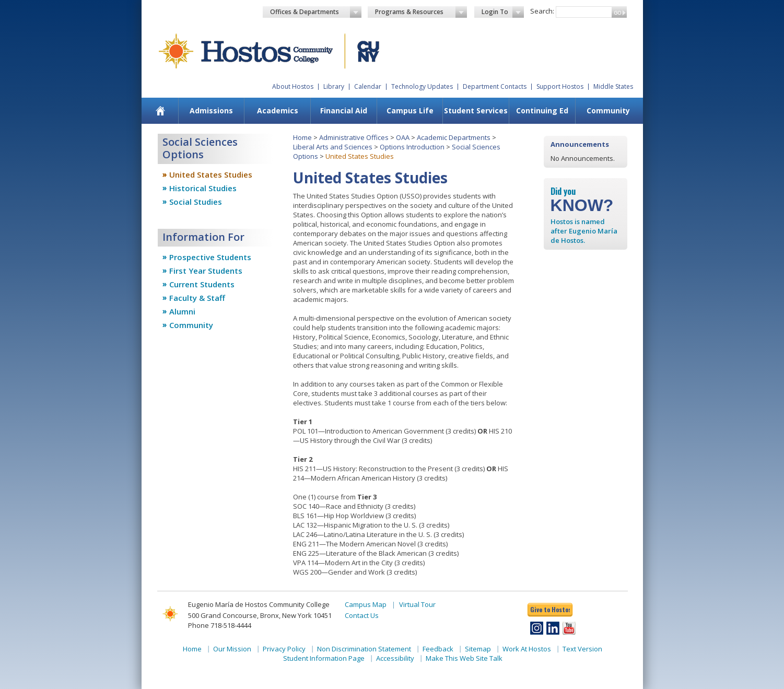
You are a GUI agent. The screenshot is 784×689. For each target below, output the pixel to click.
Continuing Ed (542, 110)
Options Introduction (412, 147)
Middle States (613, 86)
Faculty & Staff (197, 298)
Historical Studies (203, 188)
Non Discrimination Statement (364, 649)
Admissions (211, 110)
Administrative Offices (354, 137)
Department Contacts (495, 86)
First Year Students (206, 271)
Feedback (438, 649)
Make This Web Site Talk (464, 658)
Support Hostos (560, 86)
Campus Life (410, 110)
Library (334, 86)
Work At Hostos (527, 649)
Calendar (368, 86)
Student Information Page (324, 658)
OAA (403, 137)
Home (302, 137)
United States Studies (211, 174)
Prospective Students (210, 257)
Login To (503, 12)
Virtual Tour (417, 604)
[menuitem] (160, 111)
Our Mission (232, 649)
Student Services (476, 110)
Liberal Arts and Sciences (333, 147)
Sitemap (478, 649)
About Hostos (293, 86)
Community (608, 110)
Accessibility (395, 658)
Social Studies (196, 202)
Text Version (582, 649)
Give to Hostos (550, 609)
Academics (278, 110)
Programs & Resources (421, 12)
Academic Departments (454, 137)
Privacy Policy (284, 649)
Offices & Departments (316, 12)
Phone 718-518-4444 (220, 625)
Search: (542, 11)
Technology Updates (422, 86)
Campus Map (366, 604)
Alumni (182, 311)
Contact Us (362, 615)
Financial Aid (344, 110)
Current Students (202, 284)
